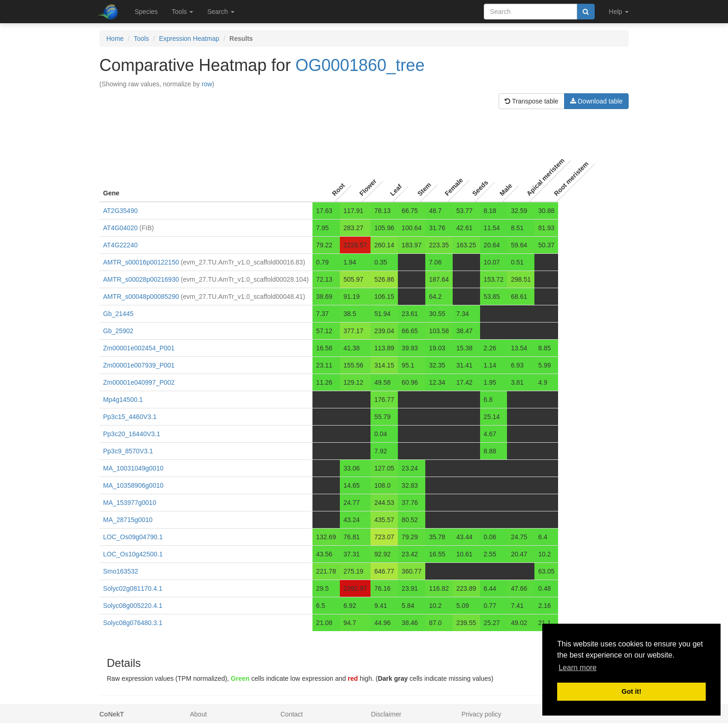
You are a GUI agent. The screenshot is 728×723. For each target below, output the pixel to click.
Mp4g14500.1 (123, 400)
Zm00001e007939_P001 (139, 365)
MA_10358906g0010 (133, 485)
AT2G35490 (120, 211)
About (198, 714)
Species (146, 12)
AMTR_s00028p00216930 (141, 279)
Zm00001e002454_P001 (139, 348)
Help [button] (619, 12)
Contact (292, 714)
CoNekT (112, 714)
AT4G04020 (120, 228)
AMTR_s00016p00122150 (141, 262)
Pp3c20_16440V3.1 (132, 434)
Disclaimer (386, 714)
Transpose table (532, 101)
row (207, 84)
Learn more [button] (578, 668)
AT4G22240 (120, 245)
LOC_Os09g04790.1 (133, 537)
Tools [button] (183, 12)
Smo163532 (121, 571)
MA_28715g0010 (128, 520)
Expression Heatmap (189, 39)
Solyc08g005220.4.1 (133, 606)
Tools (141, 39)
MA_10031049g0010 (133, 468)
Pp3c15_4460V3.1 (130, 417)
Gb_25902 (118, 331)
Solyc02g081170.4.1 (133, 588)
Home (115, 39)
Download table (596, 101)
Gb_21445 (118, 314)
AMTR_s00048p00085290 (141, 297)
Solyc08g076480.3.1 (133, 623)
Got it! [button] (631, 691)
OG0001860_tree (360, 65)
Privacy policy (481, 714)
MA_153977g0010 (130, 503)
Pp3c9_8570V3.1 (128, 451)
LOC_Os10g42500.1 (133, 554)
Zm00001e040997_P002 (139, 382)
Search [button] (221, 12)
